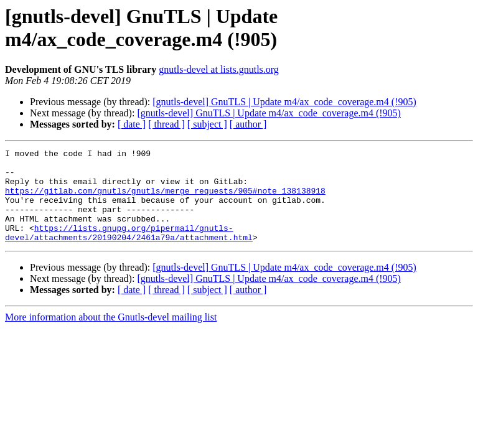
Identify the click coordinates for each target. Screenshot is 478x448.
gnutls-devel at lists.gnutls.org (219, 69)
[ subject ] (207, 124)
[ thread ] (166, 124)
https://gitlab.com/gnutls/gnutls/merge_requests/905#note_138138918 (165, 200)
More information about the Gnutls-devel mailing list (111, 336)
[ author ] (248, 124)
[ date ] (132, 124)
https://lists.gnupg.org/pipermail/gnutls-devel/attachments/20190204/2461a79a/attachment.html (129, 250)
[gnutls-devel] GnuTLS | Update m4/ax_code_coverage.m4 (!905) (284, 102)
